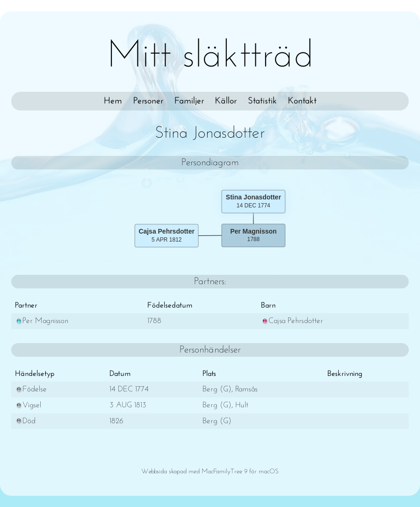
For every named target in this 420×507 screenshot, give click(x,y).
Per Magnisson (42, 321)
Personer (148, 101)
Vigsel (28, 405)
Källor (226, 101)
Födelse (31, 389)
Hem (113, 101)
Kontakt (302, 101)
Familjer (189, 101)
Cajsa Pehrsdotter (292, 321)
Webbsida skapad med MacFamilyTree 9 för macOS (210, 472)
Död (25, 421)
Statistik (262, 101)
